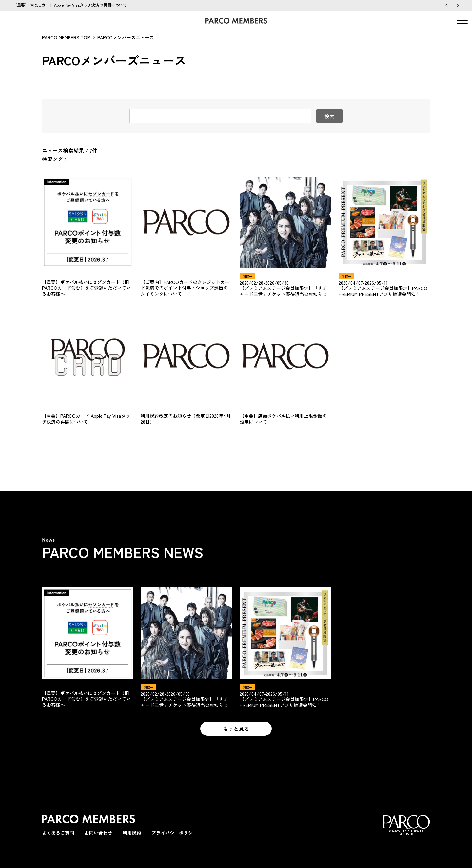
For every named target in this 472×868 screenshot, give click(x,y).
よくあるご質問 (58, 833)
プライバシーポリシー (174, 833)
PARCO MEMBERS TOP (66, 37)
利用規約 (132, 833)
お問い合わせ (98, 833)
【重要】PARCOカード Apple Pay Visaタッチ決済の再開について (70, 5)
